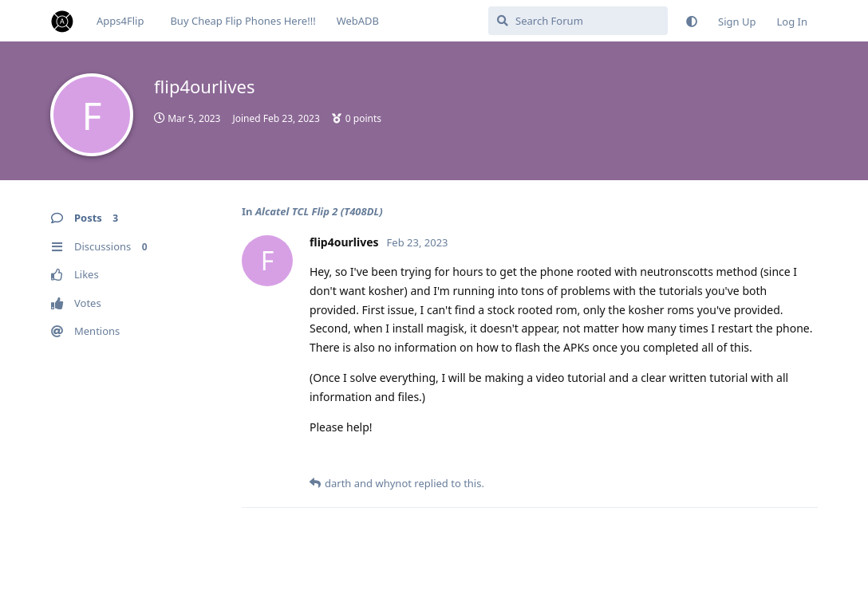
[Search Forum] (578, 21)
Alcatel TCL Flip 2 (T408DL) (319, 211)
